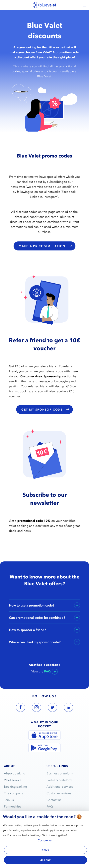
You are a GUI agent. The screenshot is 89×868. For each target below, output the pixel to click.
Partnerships (13, 806)
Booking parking (15, 787)
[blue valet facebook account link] (21, 708)
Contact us (54, 800)
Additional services (60, 787)
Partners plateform (59, 780)
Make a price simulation (45, 246)
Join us (9, 800)
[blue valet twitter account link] (52, 708)
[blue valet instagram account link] (37, 708)
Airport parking (15, 773)
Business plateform (60, 773)
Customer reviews (59, 793)
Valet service (13, 780)
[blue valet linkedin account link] (68, 708)
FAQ (50, 806)
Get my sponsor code (45, 410)
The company (13, 793)
